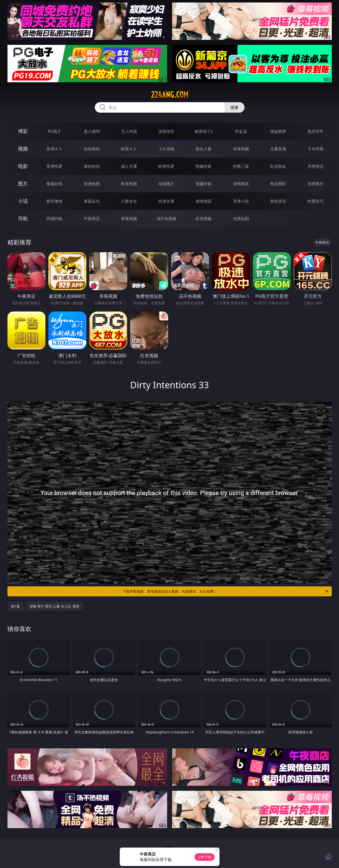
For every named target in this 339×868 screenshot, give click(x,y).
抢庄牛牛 (316, 131)
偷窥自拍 (54, 184)
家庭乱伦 (92, 201)
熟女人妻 (204, 149)
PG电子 (55, 131)
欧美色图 (129, 184)
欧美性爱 (166, 166)
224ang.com (170, 95)
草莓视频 (129, 219)
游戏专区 (166, 131)
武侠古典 (166, 201)
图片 (23, 184)
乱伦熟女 (278, 166)
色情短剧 (241, 219)
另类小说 (241, 201)
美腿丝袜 (204, 184)
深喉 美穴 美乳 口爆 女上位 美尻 (54, 606)
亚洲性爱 (54, 166)
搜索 (234, 107)
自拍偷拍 (92, 149)
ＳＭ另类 (316, 149)
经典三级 (241, 166)
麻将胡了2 (204, 131)
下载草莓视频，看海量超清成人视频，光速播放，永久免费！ (226, 591)
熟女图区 (278, 184)
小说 (23, 201)
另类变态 (316, 166)
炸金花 (241, 131)
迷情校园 (204, 201)
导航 (23, 218)
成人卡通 (129, 166)
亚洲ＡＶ (54, 149)
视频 (23, 149)
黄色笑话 (278, 201)
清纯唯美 (241, 184)
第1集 (15, 606)
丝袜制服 (241, 149)
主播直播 (278, 149)
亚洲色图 (92, 184)
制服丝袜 (204, 166)
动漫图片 (166, 184)
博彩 (23, 131)
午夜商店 (92, 219)
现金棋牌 (278, 131)
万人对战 (129, 131)
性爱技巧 (316, 201)
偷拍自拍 (92, 166)
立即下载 (205, 857)
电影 (23, 166)
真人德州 (92, 131)
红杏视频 (204, 219)
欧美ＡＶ (129, 149)
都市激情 (54, 201)
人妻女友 (129, 201)
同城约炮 (54, 219)
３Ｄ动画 (166, 149)
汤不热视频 (166, 219)
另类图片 (316, 184)
